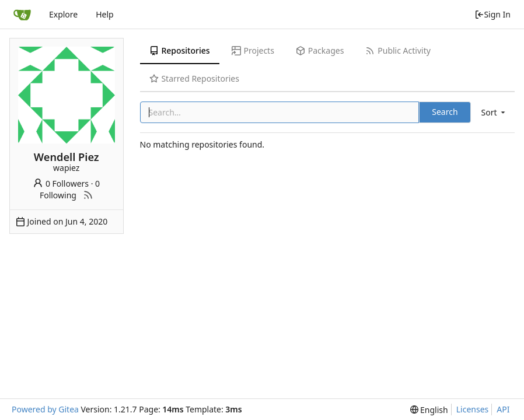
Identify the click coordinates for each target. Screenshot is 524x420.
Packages (320, 50)
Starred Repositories (194, 78)
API (503, 409)
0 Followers (61, 183)
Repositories (180, 50)
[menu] (494, 112)
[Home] (22, 15)
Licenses (473, 409)
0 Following (70, 189)
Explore (63, 14)
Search (445, 112)
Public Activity (398, 50)
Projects (253, 50)
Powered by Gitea (45, 409)
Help (105, 14)
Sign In (492, 14)
